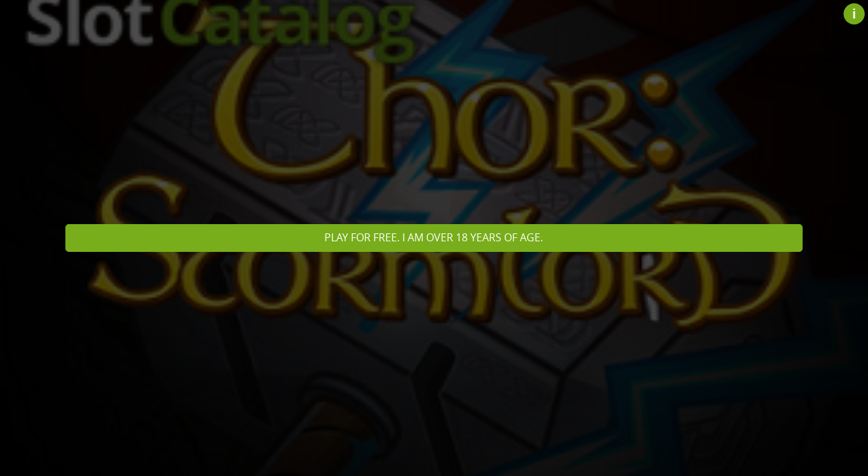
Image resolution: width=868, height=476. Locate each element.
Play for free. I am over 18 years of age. (434, 237)
